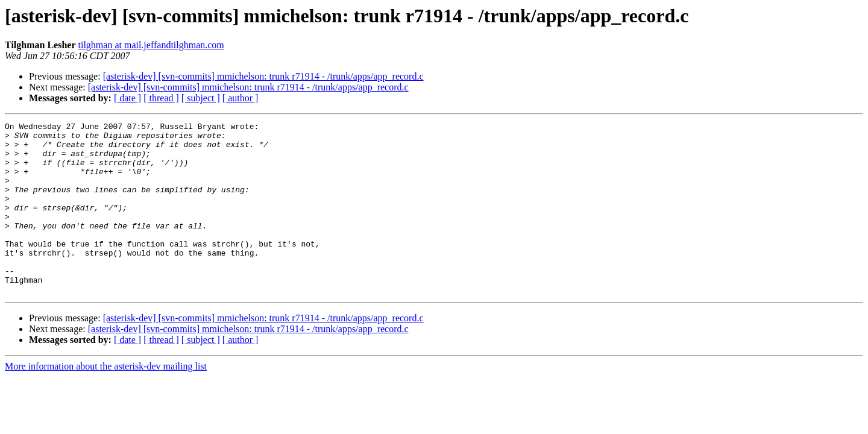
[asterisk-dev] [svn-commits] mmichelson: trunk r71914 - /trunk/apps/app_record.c (263, 76)
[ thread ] (161, 98)
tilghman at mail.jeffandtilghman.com (151, 45)
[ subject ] (201, 98)
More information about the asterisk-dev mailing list (106, 401)
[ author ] (241, 98)
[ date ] (127, 98)
